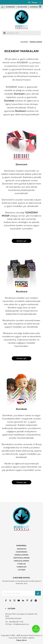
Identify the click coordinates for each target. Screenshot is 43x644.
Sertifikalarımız (22, 558)
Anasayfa (22, 549)
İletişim (22, 570)
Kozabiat (24, 42)
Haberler (21, 567)
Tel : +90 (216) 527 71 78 (14, 622)
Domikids (34, 7)
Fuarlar (21, 564)
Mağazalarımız (21, 561)
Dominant (10, 7)
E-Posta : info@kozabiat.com (17, 624)
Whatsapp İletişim (36, 629)
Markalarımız (36, 42)
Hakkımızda (21, 552)
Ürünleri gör (22, 241)
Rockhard (22, 7)
